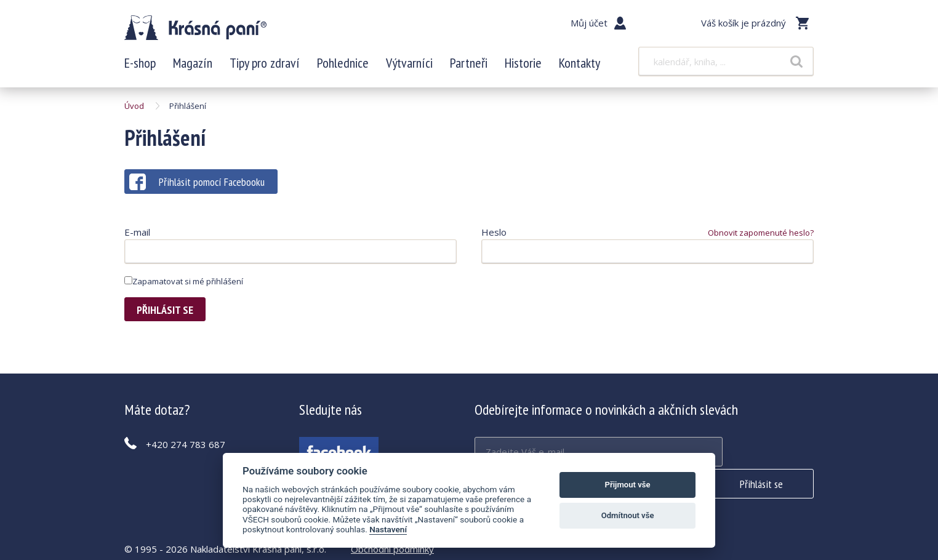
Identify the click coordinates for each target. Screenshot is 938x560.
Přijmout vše (628, 485)
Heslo (494, 236)
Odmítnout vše (628, 515)
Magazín (193, 68)
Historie (523, 68)
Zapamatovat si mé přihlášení (184, 286)
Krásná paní (206, 31)
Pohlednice (343, 68)
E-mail (137, 236)
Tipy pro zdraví (265, 68)
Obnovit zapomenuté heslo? (761, 237)
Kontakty (579, 68)
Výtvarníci (409, 68)
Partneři (469, 68)
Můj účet (589, 23)
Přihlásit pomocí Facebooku (197, 186)
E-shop (140, 68)
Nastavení (388, 529)
